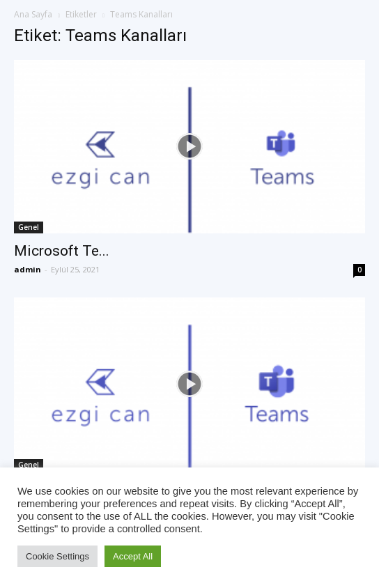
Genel (29, 227)
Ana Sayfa (33, 14)
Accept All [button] (133, 556)
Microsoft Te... (62, 251)
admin (28, 269)
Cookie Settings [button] (57, 556)
